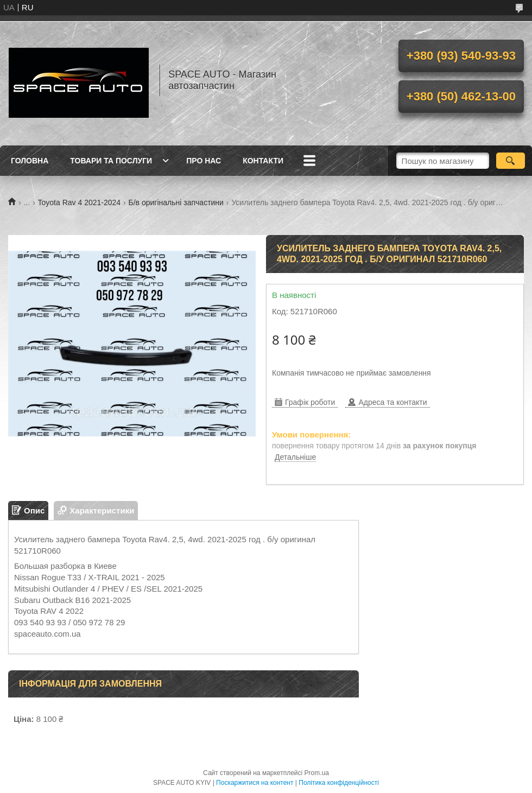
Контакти (263, 161)
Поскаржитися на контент (255, 783)
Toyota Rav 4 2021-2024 (80, 202)
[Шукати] (511, 161)
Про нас (204, 161)
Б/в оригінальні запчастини (176, 202)
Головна (30, 161)
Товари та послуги (111, 161)
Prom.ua (317, 773)
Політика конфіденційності (339, 783)
